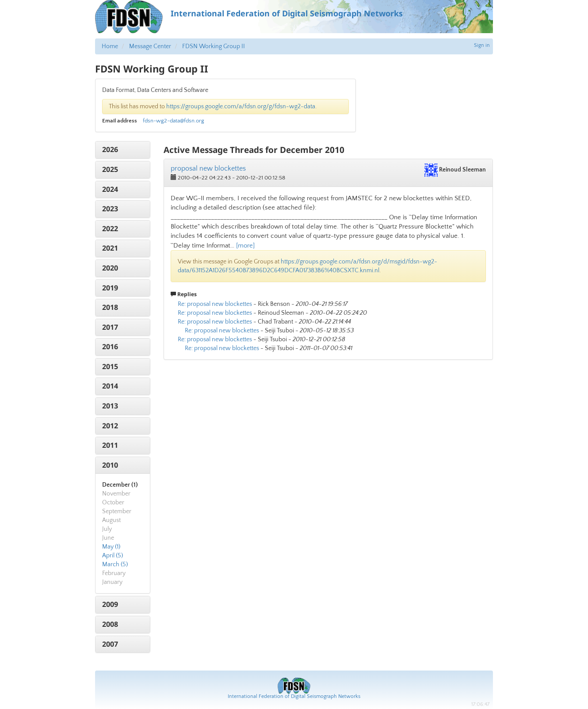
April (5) (113, 556)
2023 (110, 209)
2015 (110, 366)
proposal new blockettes (208, 168)
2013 (110, 406)
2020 (110, 268)
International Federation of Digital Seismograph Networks (294, 696)
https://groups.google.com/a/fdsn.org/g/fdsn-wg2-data (241, 107)
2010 (110, 465)
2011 (110, 445)
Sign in (482, 45)
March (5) (115, 564)
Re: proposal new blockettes (215, 304)
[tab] (123, 150)
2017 (110, 327)
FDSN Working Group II (214, 46)
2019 (110, 288)
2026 (110, 149)
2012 (110, 426)
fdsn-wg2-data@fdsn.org (174, 121)
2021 (110, 248)
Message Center (150, 46)
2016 (110, 347)
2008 (110, 624)
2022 (110, 229)
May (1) (111, 547)
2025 (110, 169)
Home (110, 46)
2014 (110, 386)
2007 (110, 644)
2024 (110, 189)
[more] (245, 246)
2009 (110, 604)
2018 (110, 307)
